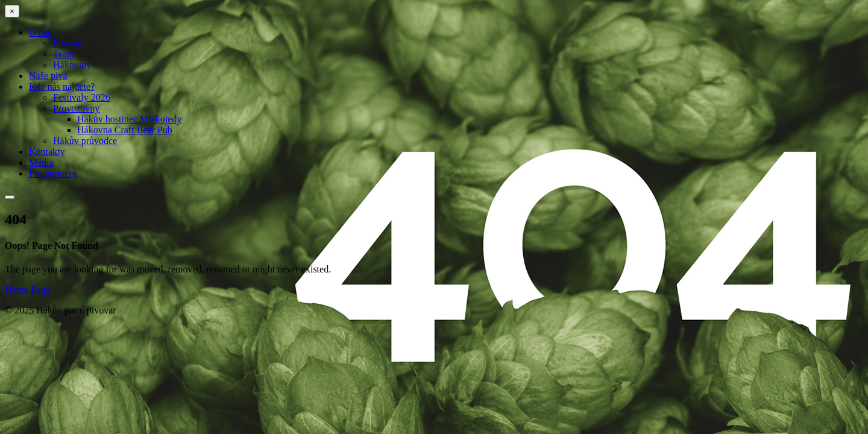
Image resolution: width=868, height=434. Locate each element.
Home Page (27, 290)
